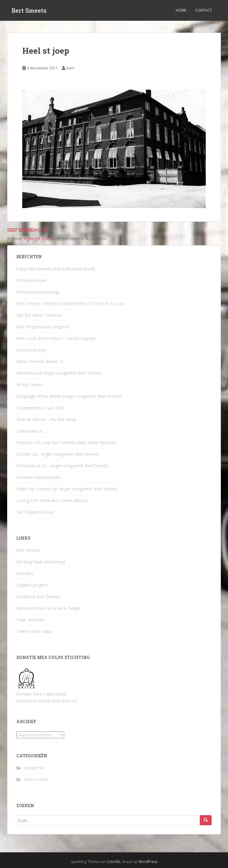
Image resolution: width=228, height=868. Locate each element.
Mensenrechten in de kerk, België (48, 608)
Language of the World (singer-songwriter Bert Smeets (69, 396)
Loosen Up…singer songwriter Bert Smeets (58, 454)
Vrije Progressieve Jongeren (43, 327)
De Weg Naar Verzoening (41, 562)
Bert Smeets (29, 10)
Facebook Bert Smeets (38, 597)
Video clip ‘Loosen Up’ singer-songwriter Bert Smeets (67, 489)
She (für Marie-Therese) (39, 315)
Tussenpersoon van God (40, 408)
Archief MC (35, 768)
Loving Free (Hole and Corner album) (52, 500)
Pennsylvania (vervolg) (38, 292)
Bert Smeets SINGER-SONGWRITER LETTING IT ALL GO (71, 304)
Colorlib (113, 862)
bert (70, 68)
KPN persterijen (31, 280)
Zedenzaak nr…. (31, 431)
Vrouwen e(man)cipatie (38, 477)
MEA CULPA (36, 779)
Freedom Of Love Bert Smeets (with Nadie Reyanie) (66, 442)
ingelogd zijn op (39, 239)
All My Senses (30, 385)
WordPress (148, 862)
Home (181, 10)
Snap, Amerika (30, 620)
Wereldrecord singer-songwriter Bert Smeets (59, 373)
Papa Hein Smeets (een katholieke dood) (56, 269)
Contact (204, 10)
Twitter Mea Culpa (34, 631)
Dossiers (25, 573)
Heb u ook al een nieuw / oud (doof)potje (56, 338)
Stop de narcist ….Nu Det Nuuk (46, 419)
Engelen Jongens (32, 585)
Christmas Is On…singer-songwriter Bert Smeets (63, 466)
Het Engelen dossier (35, 512)
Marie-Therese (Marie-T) (40, 361)
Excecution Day (31, 350)
